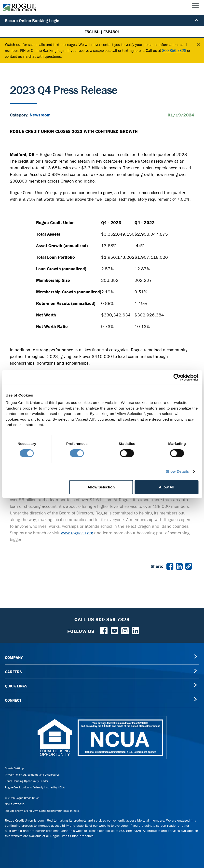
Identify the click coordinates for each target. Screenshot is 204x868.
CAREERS (13, 672)
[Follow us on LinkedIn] (136, 630)
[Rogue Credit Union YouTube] (114, 630)
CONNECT (13, 700)
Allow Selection (101, 487)
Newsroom (40, 115)
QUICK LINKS (16, 686)
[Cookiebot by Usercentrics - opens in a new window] (177, 377)
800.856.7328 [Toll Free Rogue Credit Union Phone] (113, 619)
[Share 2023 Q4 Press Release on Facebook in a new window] (170, 566)
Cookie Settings (15, 768)
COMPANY (14, 657)
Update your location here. (63, 811)
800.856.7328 (174, 50)
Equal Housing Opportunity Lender (27, 781)
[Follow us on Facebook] (104, 630)
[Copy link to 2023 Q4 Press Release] (189, 566)
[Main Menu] (195, 7)
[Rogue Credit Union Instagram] (125, 630)
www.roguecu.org (77, 533)
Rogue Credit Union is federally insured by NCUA (35, 787)
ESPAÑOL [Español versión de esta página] (111, 32)
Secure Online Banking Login (102, 21)
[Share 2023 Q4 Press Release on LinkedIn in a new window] (179, 566)
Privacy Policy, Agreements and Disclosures (32, 775)
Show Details (177, 471)
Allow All (167, 487)
